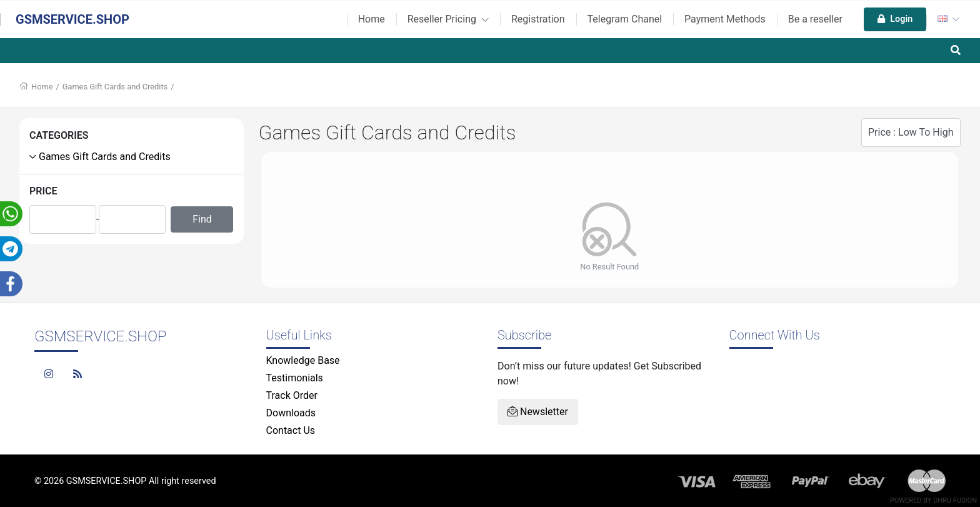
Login (895, 19)
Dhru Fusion (955, 500)
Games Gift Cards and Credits (115, 87)
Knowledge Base (303, 360)
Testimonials (295, 378)
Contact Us (291, 430)
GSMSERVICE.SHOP (72, 19)
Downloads (291, 413)
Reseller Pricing (448, 19)
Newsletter (538, 412)
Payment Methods (725, 19)
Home (372, 19)
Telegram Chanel (625, 19)
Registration (538, 19)
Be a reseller (815, 19)
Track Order (292, 395)
